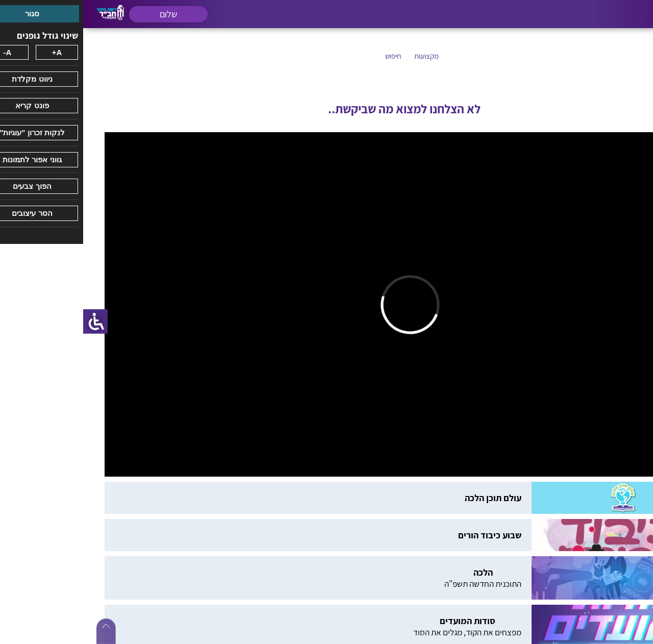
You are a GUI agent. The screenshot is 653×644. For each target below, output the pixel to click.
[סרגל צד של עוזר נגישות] (12, 321)
